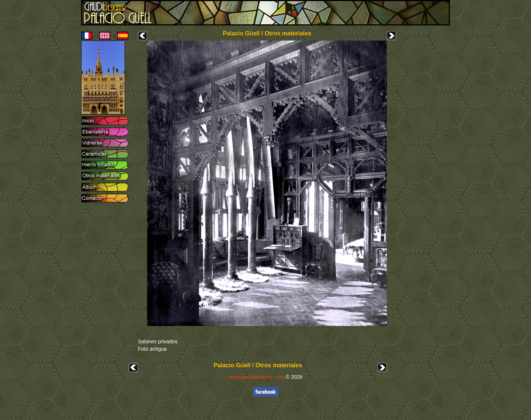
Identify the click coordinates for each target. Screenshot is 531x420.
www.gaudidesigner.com (256, 377)
